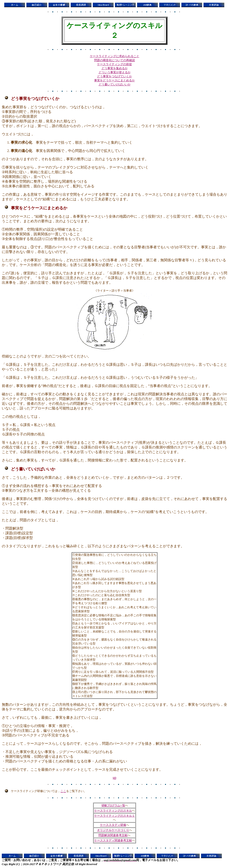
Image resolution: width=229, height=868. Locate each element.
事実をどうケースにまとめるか (114, 80)
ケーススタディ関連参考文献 (113, 840)
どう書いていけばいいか (115, 84)
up (114, 778)
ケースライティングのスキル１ (114, 816)
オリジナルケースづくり (113, 830)
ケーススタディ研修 (113, 825)
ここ (63, 791)
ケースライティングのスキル (113, 811)
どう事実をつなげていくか (114, 76)
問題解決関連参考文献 (113, 835)
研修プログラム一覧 (113, 805)
